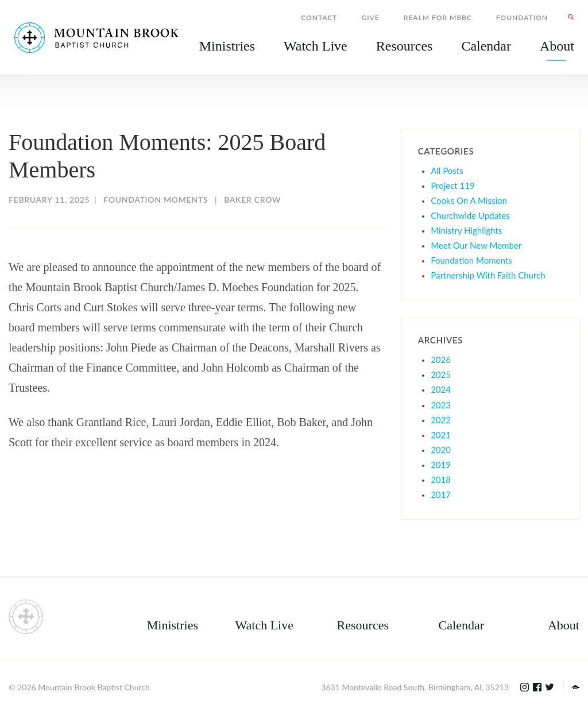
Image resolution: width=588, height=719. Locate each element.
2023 (441, 405)
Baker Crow (252, 200)
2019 (441, 465)
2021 (441, 435)
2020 (441, 450)
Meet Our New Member (476, 245)
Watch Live (316, 46)
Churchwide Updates (470, 215)
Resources (363, 625)
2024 (441, 389)
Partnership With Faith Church (488, 275)
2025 (441, 374)
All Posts (447, 171)
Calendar (461, 625)
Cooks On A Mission (469, 200)
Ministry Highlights (466, 230)
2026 (441, 360)
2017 (441, 494)
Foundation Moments (156, 200)
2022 (441, 420)
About (564, 625)
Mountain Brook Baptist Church (94, 687)
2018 (441, 480)
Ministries (173, 625)
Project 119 (453, 185)
